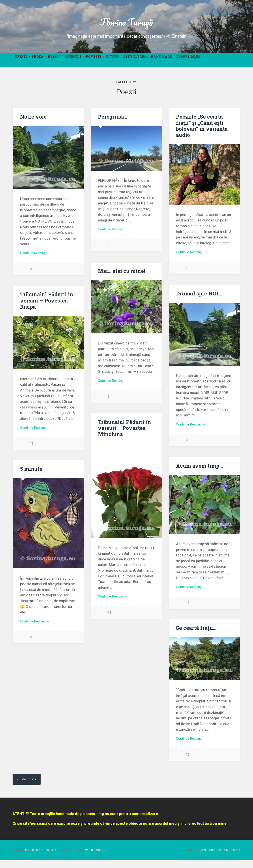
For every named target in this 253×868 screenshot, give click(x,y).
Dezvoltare (135, 59)
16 (32, 449)
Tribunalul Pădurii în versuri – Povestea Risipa (46, 305)
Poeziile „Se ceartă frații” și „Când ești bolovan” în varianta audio (201, 129)
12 (109, 618)
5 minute (31, 474)
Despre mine (188, 59)
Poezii (54, 59)
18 (187, 609)
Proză (37, 59)
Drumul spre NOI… (198, 297)
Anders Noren (215, 858)
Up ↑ (237, 858)
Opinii (21, 59)
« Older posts (27, 787)
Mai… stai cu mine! (121, 275)
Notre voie (33, 120)
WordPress (96, 858)
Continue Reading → (37, 257)
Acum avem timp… (199, 471)
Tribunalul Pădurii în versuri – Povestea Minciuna (124, 433)
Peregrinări (112, 120)
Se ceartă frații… (196, 634)
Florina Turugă (126, 23)
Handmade (161, 59)
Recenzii (73, 59)
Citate (112, 59)
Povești (94, 59)
